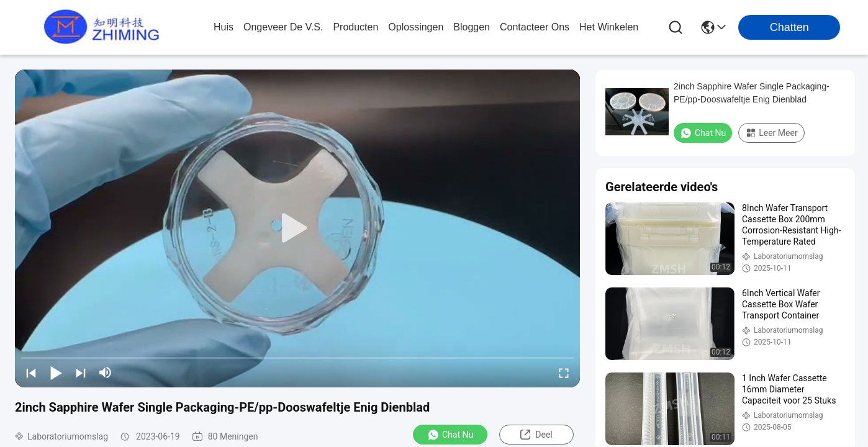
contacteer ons (535, 27)
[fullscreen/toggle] (564, 372)
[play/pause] (56, 372)
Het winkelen (609, 27)
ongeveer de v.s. (283, 27)
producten (355, 27)
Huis (224, 27)
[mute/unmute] (106, 372)
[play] (297, 228)
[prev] (31, 372)
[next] (81, 372)
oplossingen (416, 27)
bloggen (472, 27)
